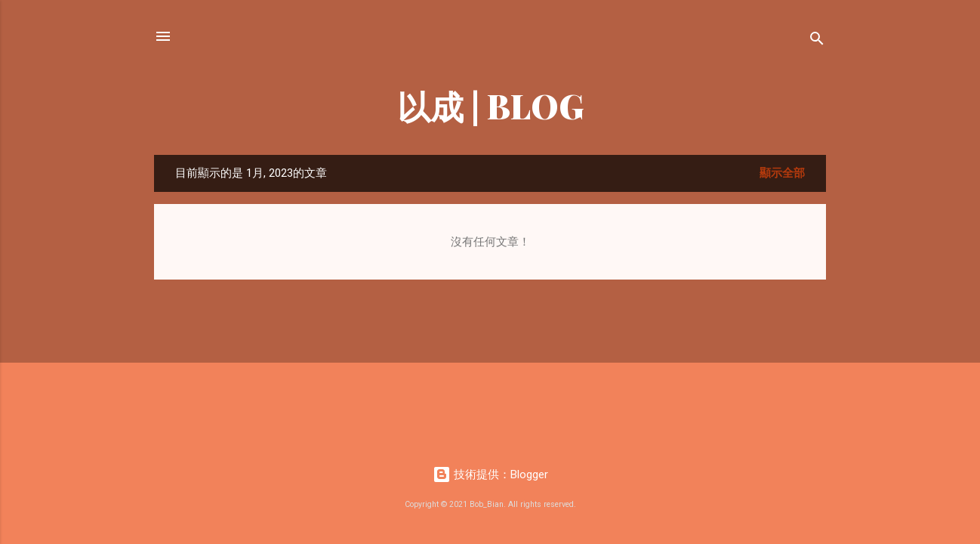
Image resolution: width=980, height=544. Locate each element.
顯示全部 (782, 173)
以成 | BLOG (490, 105)
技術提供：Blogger (490, 474)
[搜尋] (817, 41)
